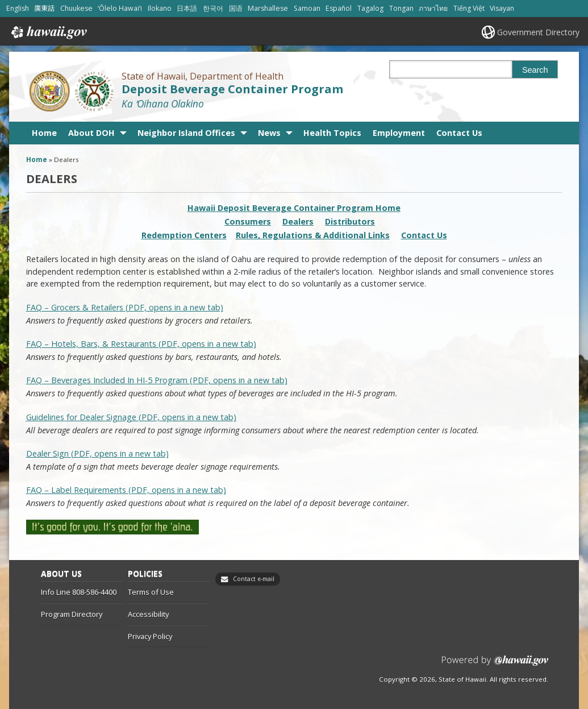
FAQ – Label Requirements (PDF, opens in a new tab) (126, 490)
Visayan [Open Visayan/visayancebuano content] (502, 8)
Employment (399, 133)
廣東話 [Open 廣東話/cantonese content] (44, 8)
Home (44, 133)
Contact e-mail (254, 579)
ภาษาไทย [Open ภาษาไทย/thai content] (433, 8)
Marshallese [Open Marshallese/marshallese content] (268, 8)
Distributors (350, 221)
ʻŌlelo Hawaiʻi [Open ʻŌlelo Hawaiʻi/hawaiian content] (120, 8)
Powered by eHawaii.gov (495, 665)
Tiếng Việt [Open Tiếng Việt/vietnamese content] (469, 8)
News (269, 133)
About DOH (91, 133)
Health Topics (332, 133)
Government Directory (538, 32)
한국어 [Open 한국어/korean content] (213, 8)
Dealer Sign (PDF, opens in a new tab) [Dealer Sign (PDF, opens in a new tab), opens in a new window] (97, 453)
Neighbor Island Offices (186, 133)
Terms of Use (151, 592)
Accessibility (148, 614)
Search (535, 70)
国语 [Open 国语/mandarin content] (236, 8)
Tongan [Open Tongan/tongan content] (401, 8)
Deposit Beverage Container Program (232, 89)
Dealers (298, 221)
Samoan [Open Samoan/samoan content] (307, 8)
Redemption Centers (184, 235)
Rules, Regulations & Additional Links (313, 235)
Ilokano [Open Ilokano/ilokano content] (160, 8)
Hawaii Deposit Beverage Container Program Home (294, 208)
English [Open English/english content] (18, 8)
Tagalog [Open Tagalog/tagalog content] (370, 8)
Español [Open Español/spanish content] (339, 8)
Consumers (248, 221)
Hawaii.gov (48, 32)
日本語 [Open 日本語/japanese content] (187, 8)
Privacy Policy (150, 636)
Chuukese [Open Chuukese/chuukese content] (76, 8)
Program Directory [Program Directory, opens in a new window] (72, 614)
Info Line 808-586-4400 (79, 592)
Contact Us (459, 133)
